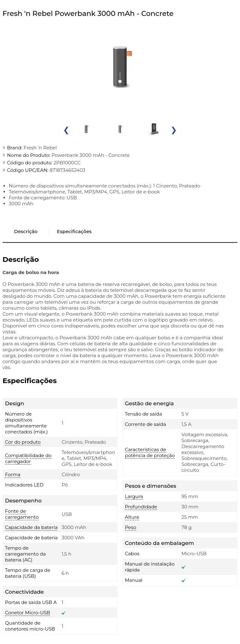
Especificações (74, 231)
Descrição (26, 231)
